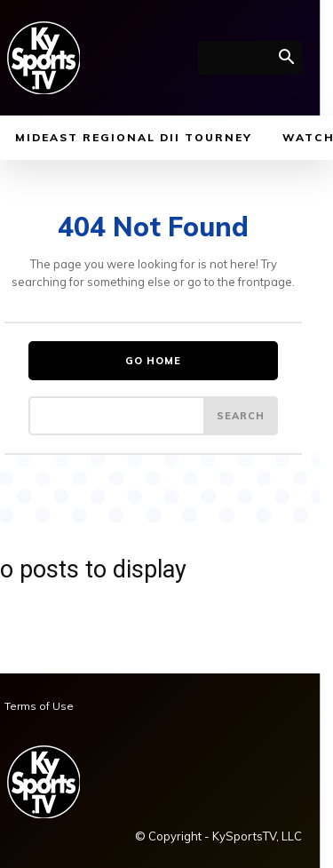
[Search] (241, 416)
